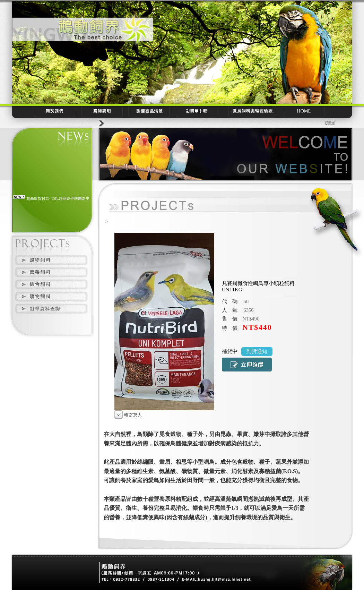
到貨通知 (257, 351)
